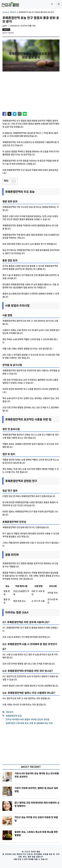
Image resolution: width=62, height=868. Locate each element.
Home (5, 12)
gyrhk (5, 26)
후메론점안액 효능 (14, 716)
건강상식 (13, 12)
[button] (52, 4)
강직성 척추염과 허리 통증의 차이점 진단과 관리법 (27, 719)
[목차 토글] (12, 181)
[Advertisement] (31, 93)
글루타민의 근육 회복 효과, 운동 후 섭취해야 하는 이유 (29, 723)
